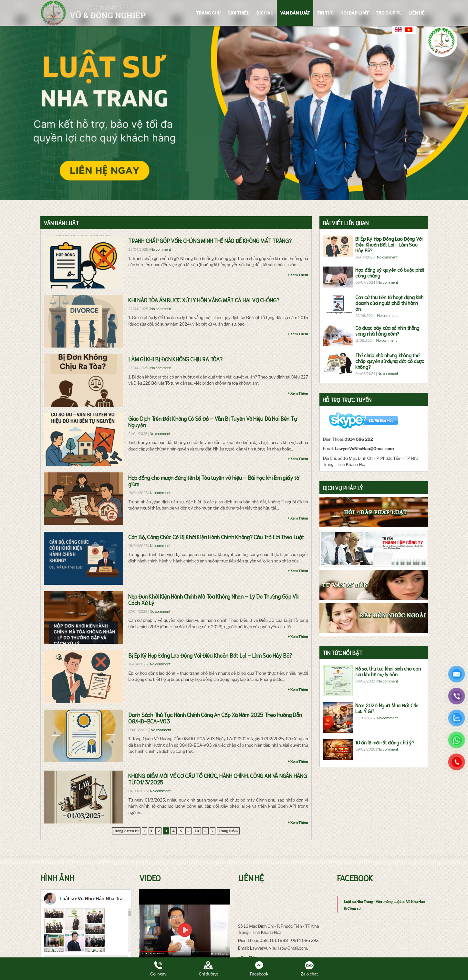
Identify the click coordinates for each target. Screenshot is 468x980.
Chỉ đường (208, 969)
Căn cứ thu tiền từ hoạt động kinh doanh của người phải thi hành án (389, 303)
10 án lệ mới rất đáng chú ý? (385, 742)
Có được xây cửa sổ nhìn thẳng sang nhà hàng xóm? (387, 330)
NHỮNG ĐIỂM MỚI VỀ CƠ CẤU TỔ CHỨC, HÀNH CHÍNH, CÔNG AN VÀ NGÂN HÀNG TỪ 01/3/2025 (217, 779)
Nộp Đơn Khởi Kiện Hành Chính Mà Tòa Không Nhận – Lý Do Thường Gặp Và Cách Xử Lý (213, 599)
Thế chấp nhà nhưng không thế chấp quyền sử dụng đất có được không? (390, 361)
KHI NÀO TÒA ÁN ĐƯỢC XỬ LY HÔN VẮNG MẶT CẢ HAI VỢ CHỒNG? (204, 300)
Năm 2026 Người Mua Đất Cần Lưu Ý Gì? (387, 708)
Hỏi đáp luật (355, 13)
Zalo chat (309, 969)
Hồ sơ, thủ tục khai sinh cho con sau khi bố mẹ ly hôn (388, 671)
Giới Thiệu (239, 13)
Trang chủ (208, 13)
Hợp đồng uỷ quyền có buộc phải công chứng (390, 272)
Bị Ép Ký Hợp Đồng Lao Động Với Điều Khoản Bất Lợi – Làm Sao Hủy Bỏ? (210, 655)
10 (197, 831)
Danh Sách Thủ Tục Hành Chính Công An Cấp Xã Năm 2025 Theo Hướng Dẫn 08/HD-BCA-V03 (215, 718)
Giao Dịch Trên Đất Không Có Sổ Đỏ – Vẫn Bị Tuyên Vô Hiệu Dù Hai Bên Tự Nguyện (212, 421)
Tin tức (325, 13)
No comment (161, 249)
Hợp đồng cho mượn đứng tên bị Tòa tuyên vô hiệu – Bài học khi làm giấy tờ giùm (213, 480)
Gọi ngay (158, 969)
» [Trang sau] (213, 831)
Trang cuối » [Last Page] (228, 831)
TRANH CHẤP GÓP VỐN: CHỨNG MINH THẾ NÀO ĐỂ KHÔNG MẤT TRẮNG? (210, 240)
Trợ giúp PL (389, 13)
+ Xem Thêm (298, 275)
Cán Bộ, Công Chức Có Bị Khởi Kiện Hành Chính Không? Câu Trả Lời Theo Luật (216, 537)
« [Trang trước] (145, 831)
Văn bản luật (295, 13)
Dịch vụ (265, 13)
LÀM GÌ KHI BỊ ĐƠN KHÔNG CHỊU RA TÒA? (175, 359)
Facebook (259, 969)
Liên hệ (417, 13)
